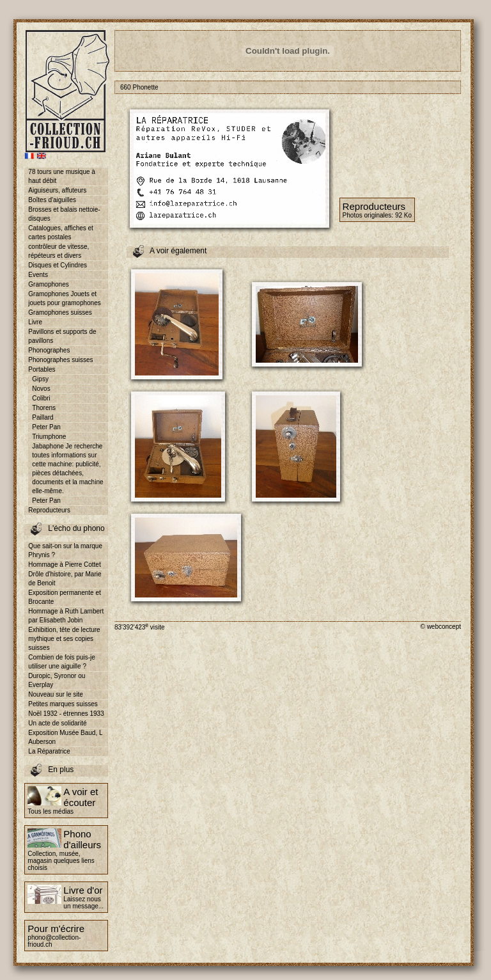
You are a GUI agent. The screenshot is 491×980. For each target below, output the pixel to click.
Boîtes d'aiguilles (52, 200)
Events (38, 275)
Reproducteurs (49, 510)
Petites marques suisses (63, 704)
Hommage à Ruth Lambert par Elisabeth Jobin (66, 616)
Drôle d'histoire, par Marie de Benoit (65, 579)
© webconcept (440, 627)
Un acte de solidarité (57, 723)
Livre (35, 322)
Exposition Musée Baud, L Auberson (65, 737)
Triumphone (49, 437)
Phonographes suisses (60, 360)
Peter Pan (46, 427)
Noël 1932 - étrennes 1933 (66, 714)
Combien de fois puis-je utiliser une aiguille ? (62, 662)
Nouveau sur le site (56, 694)
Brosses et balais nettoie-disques (64, 214)
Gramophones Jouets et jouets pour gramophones (64, 298)
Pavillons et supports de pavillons (62, 336)
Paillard (43, 417)
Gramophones (48, 284)
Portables (42, 369)
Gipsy (40, 379)
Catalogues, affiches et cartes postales (61, 233)
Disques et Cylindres (58, 265)
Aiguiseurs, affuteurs (57, 190)
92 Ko (403, 215)
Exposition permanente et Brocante (64, 597)
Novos (41, 389)
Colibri (41, 398)
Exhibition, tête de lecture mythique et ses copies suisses (64, 639)
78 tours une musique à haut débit (62, 176)
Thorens (44, 408)
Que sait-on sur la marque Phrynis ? (65, 550)
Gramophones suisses (60, 312)
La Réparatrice (49, 751)
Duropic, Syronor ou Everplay (57, 680)
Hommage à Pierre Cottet (64, 565)
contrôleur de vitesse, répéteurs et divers (58, 251)
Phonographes (49, 350)
